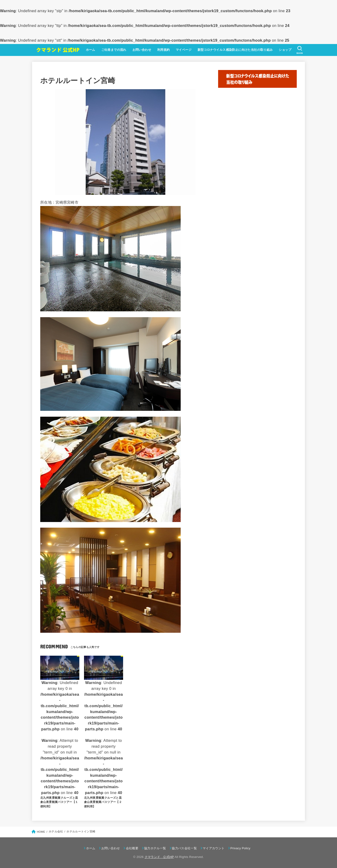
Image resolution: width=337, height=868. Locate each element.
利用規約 (162, 50)
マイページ (183, 50)
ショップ (284, 50)
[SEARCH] (299, 50)
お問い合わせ (141, 50)
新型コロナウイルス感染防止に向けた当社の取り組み (234, 50)
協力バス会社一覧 (184, 848)
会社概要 (132, 848)
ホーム (89, 50)
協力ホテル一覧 (155, 848)
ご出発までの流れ (113, 50)
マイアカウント (214, 848)
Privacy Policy (240, 848)
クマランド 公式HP (159, 857)
